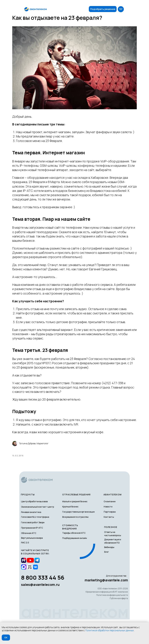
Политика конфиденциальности (112, 620)
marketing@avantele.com (106, 605)
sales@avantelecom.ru (40, 609)
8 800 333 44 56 (43, 602)
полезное (111, 552)
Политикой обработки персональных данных (110, 630)
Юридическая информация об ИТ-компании (107, 616)
